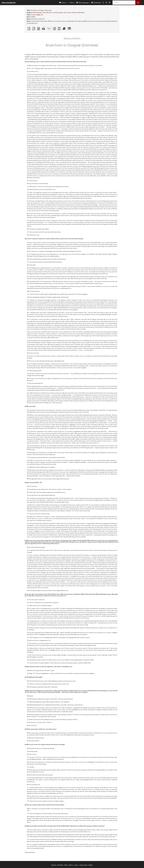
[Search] (124, 3)
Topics (76, 865)
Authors (71, 865)
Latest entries (83, 865)
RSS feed (60, 865)
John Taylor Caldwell (70, 12)
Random (54, 865)
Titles (66, 865)
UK (42, 15)
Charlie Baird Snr (47, 12)
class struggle (36, 15)
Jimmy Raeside (58, 12)
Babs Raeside (37, 12)
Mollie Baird (81, 12)
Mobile (91, 865)
